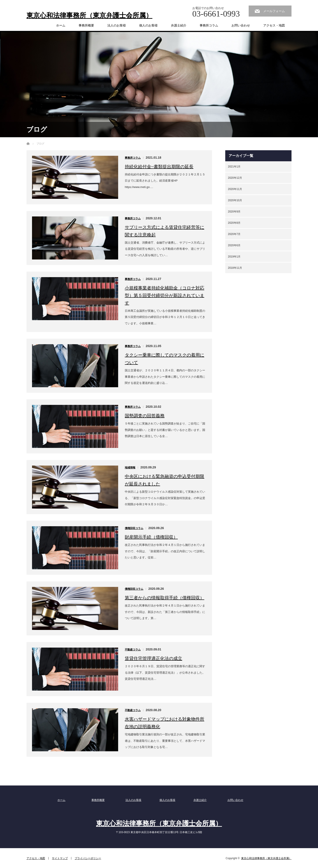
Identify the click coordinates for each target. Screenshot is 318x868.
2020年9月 (234, 212)
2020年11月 (235, 189)
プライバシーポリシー (88, 858)
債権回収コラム (134, 528)
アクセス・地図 (274, 25)
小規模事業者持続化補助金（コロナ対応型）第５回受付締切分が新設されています (165, 295)
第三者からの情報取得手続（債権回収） (165, 598)
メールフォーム (274, 11)
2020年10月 (235, 200)
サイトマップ (60, 858)
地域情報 (130, 468)
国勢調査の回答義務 (145, 416)
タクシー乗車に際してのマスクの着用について (165, 359)
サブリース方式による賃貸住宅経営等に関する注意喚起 (165, 231)
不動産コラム (133, 650)
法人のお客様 (117, 25)
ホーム (61, 25)
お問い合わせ (241, 25)
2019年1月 (234, 257)
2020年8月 (234, 223)
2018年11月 (235, 268)
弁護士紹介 (179, 25)
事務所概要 (86, 25)
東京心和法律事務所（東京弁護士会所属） (89, 15)
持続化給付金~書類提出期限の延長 (159, 167)
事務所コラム (209, 25)
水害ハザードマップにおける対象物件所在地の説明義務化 (165, 723)
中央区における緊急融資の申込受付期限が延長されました (165, 480)
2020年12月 (235, 178)
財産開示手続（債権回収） (151, 537)
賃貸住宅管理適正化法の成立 (153, 658)
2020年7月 (234, 234)
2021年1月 (234, 167)
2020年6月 (234, 245)
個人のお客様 (148, 25)
